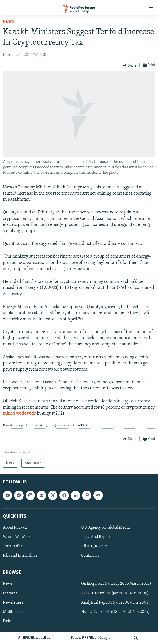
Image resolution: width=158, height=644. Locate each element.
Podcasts (10, 621)
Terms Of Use (14, 546)
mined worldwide (19, 414)
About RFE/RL (15, 528)
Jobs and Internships (20, 556)
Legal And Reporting (98, 537)
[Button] (130, 65)
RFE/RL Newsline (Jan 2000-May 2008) (115, 593)
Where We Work (17, 537)
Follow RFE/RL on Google (91, 638)
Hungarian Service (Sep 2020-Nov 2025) (115, 612)
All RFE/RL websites (34, 638)
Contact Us (90, 556)
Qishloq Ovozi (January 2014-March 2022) (116, 584)
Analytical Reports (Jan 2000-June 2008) (116, 602)
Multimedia (13, 612)
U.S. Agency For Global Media (106, 528)
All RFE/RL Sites (95, 546)
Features (10, 593)
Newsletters (13, 602)
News (9, 21)
